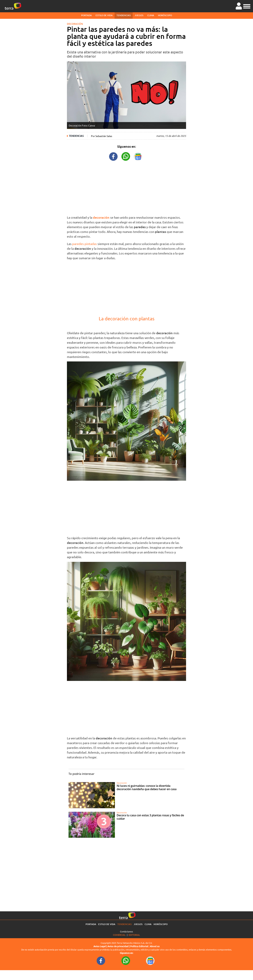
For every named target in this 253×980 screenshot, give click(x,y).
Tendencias (124, 15)
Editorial (134, 935)
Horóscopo (165, 15)
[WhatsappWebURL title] (126, 156)
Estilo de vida (104, 15)
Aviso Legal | (100, 946)
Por (102, 136)
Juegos (139, 15)
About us (155, 946)
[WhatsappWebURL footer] (126, 961)
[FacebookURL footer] (101, 961)
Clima (151, 15)
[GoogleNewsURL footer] (150, 961)
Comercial (119, 935)
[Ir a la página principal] (13, 6)
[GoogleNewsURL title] (138, 156)
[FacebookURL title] (113, 156)
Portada (86, 15)
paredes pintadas (85, 244)
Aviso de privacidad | (119, 946)
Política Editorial (139, 946)
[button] (247, 6)
